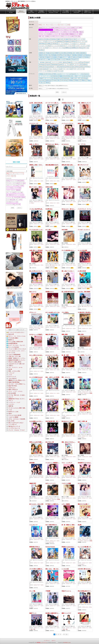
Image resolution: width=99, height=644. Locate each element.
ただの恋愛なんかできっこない (37, 430)
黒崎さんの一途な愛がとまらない (69, 196)
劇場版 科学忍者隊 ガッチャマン (17, 360)
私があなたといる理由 (69, 430)
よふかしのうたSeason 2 (53, 409)
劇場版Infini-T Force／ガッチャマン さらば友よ (21, 399)
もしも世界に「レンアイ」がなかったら (85, 365)
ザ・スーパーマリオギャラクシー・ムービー (20, 332)
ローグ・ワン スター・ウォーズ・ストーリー (20, 345)
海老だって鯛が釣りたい (85, 409)
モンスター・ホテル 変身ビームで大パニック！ (21, 384)
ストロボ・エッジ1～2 (85, 238)
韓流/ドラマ (88, 12)
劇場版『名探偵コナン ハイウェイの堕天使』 (20, 358)
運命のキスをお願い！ (85, 513)
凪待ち (10, 413)
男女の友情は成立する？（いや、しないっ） (85, 600)
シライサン (11, 404)
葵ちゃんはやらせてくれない (16, 423)
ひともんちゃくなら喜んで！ (53, 365)
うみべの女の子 (13, 379)
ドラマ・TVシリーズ (53, 12)
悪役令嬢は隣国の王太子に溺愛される (53, 174)
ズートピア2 (12, 353)
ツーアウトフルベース (14, 428)
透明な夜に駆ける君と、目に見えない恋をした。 (69, 174)
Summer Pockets (53, 556)
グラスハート (37, 322)
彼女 (85, 451)
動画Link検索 (16, 162)
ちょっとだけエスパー (53, 259)
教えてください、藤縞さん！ (37, 196)
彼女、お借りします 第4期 (53, 387)
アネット (11, 401)
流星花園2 (37, 471)
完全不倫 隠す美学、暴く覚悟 (53, 430)
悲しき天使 (11, 421)
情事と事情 (69, 343)
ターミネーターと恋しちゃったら (53, 111)
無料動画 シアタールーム (42, 642)
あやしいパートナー (53, 492)
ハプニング (11, 373)
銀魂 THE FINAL (13, 386)
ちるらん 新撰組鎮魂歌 (14, 355)
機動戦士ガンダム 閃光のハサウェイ (18, 380)
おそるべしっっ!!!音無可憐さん (37, 343)
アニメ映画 (66, 12)
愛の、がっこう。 (69, 387)
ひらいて (11, 397)
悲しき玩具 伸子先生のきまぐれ (69, 300)
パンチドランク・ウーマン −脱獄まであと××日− (85, 218)
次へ (67, 634)
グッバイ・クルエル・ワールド (17, 430)
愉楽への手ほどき (13, 390)
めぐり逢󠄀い (53, 238)
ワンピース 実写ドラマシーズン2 (17, 349)
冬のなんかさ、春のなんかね (69, 218)
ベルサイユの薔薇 (69, 492)
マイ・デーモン (85, 153)
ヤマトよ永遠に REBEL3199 (15, 342)
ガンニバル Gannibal (13, 347)
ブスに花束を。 (69, 322)
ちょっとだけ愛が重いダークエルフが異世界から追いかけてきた (85, 556)
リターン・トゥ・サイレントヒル (17, 336)
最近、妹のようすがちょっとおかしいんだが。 (69, 451)
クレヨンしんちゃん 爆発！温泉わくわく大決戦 (21, 408)
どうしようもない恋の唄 (15, 415)
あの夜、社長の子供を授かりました (37, 111)
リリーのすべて (13, 424)
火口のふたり (12, 388)
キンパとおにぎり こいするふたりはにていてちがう (37, 238)
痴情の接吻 (85, 132)
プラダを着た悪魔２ (13, 338)
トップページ (11, 12)
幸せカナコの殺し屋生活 (15, 362)
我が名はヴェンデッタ (14, 426)
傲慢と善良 (85, 343)
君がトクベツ (37, 300)
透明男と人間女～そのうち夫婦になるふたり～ (37, 174)
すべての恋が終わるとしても (69, 259)
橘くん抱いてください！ (69, 280)
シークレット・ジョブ (14, 402)
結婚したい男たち (37, 153)
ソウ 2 (10, 410)
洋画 (31, 12)
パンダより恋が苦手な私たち (37, 218)
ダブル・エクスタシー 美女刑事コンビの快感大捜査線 (22, 419)
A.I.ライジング (12, 377)
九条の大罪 (11, 334)
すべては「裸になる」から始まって (18, 395)
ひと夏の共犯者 (85, 280)
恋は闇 (85, 534)
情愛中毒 (11, 406)
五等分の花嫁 (53, 196)
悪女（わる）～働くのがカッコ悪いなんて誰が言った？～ (53, 578)
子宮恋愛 (53, 600)
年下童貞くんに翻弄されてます (53, 513)
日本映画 (41, 12)
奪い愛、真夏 (69, 365)
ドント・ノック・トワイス (15, 391)
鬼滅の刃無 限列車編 (14, 382)
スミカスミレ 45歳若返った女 (53, 471)
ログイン (54, 641)
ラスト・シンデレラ (69, 471)
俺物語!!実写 (37, 492)
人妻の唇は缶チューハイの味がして (69, 409)
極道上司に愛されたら (53, 343)
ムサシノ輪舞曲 (69, 513)
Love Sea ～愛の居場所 (85, 300)
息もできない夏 (53, 451)
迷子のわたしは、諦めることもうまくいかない (53, 153)
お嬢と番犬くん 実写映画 (37, 259)
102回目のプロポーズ (69, 111)
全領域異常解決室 (13, 343)
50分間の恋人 (53, 218)
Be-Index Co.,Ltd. (67, 642)
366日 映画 (69, 238)
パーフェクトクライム (69, 132)
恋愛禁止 (85, 387)
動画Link (21, 12)
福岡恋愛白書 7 (85, 622)
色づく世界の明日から (53, 534)
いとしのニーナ (37, 534)
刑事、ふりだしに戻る (14, 371)
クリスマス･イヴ (37, 132)
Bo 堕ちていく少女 (13, 412)
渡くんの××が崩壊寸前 (37, 409)
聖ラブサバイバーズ (85, 174)
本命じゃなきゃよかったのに (85, 196)
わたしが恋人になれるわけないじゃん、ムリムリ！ (37, 365)
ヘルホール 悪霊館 (13, 417)
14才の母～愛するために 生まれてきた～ (85, 578)
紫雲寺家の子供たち (37, 556)
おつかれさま (69, 153)
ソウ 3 (10, 375)
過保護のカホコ (53, 300)
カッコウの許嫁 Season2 (37, 387)
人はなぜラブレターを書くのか (17, 364)
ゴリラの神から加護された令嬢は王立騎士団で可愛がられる (37, 578)
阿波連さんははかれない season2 (69, 556)
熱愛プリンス (37, 622)
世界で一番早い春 (85, 430)
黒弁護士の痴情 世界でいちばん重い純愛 (53, 622)
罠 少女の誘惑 (12, 393)
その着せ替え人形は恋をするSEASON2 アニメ (85, 322)
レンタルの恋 (69, 578)
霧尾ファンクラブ (69, 622)
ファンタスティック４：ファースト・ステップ (21, 351)
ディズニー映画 (77, 12)
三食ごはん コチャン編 (14, 356)
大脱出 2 (11, 366)
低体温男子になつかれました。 (85, 471)
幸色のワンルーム (69, 600)
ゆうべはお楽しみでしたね (53, 322)
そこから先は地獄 (85, 259)
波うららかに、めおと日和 (37, 513)
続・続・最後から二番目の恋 (69, 534)
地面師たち (11, 340)
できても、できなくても (53, 280)
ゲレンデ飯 (37, 600)
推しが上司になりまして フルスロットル (37, 280)
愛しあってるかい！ (53, 132)
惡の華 (10, 369)
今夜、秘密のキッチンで (85, 111)
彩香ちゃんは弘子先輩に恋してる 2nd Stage (37, 451)
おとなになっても (85, 492)
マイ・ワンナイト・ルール (15, 367)
